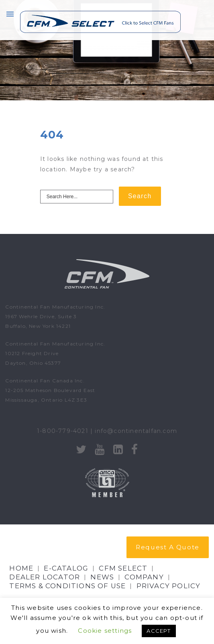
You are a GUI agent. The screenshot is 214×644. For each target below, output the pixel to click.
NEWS (102, 577)
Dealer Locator (45, 577)
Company (144, 577)
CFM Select (123, 568)
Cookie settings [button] (105, 631)
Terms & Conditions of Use (67, 586)
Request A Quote (167, 547)
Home (21, 568)
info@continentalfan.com (136, 431)
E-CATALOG (66, 568)
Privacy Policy (169, 586)
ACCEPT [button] (159, 631)
